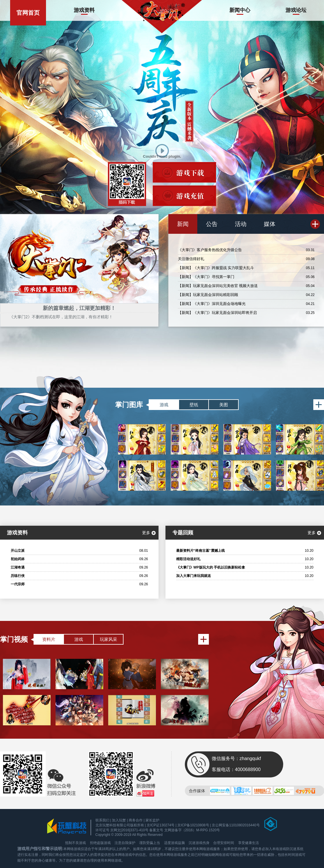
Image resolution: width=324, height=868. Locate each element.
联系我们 (102, 820)
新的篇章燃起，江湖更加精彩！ (79, 308)
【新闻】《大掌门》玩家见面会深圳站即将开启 (217, 313)
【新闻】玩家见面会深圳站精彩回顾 (208, 295)
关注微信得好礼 (191, 259)
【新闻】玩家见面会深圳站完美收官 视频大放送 (218, 286)
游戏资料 (84, 10)
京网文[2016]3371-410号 (129, 830)
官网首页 (28, 13)
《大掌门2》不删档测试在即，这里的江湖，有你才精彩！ (61, 317)
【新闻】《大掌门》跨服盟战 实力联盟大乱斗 (216, 268)
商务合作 (136, 820)
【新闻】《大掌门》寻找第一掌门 (206, 277)
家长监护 (152, 820)
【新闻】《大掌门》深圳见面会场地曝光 (212, 304)
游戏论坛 (296, 10)
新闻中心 (240, 10)
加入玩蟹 (119, 820)
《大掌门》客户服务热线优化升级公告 (210, 250)
